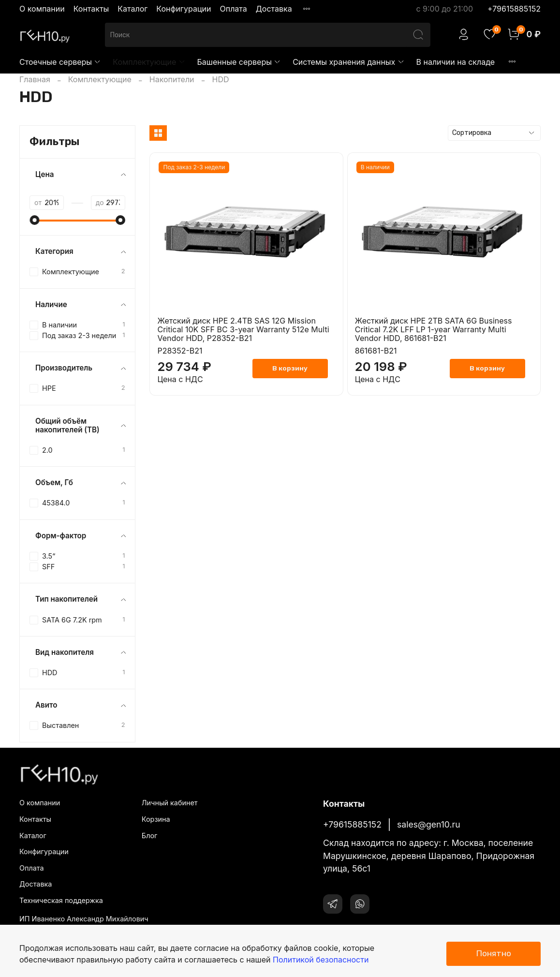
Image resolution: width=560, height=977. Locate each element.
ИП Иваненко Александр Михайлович (84, 919)
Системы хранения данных (348, 62)
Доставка (274, 9)
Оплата (233, 9)
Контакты (91, 9)
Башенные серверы (239, 62)
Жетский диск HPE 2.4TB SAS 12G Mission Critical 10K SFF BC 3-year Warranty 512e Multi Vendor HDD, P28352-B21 (243, 329)
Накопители (172, 79)
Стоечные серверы (60, 62)
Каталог (133, 9)
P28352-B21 (180, 351)
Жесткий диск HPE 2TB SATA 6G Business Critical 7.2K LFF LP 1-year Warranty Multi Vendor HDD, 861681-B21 (434, 329)
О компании (42, 9)
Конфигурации (184, 9)
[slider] (34, 220)
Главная (35, 79)
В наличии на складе (456, 62)
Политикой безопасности (321, 960)
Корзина (156, 819)
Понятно (494, 953)
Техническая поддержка (61, 900)
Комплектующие (149, 62)
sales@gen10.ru (429, 824)
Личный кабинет (170, 803)
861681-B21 (376, 351)
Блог (149, 836)
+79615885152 (514, 9)
